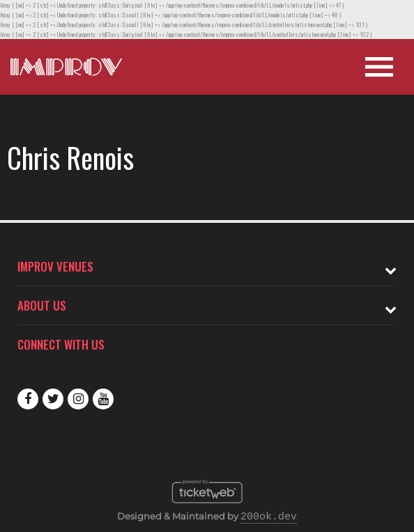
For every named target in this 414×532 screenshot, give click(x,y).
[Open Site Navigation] (379, 67)
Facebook (28, 399)
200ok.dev (269, 517)
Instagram (78, 399)
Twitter (53, 399)
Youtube (103, 399)
